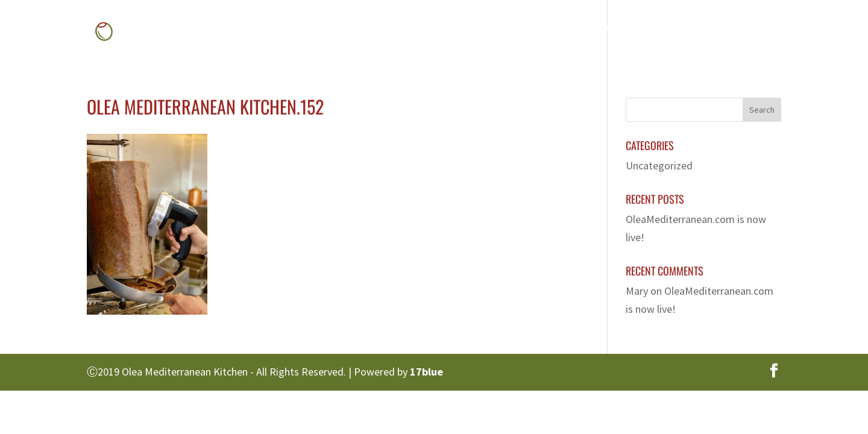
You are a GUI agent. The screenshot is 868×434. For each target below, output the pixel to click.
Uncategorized (659, 165)
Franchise (658, 33)
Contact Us (732, 33)
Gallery (591, 33)
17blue (426, 372)
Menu (522, 33)
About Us (463, 33)
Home (404, 33)
